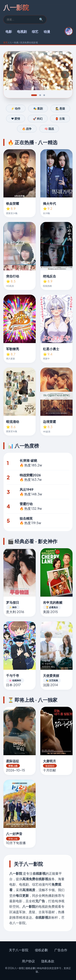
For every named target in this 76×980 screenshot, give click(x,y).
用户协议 (28, 961)
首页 (5, 42)
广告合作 (61, 950)
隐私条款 (48, 961)
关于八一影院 (19, 950)
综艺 (35, 31)
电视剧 (22, 31)
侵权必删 (41, 950)
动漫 (47, 31)
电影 (9, 31)
